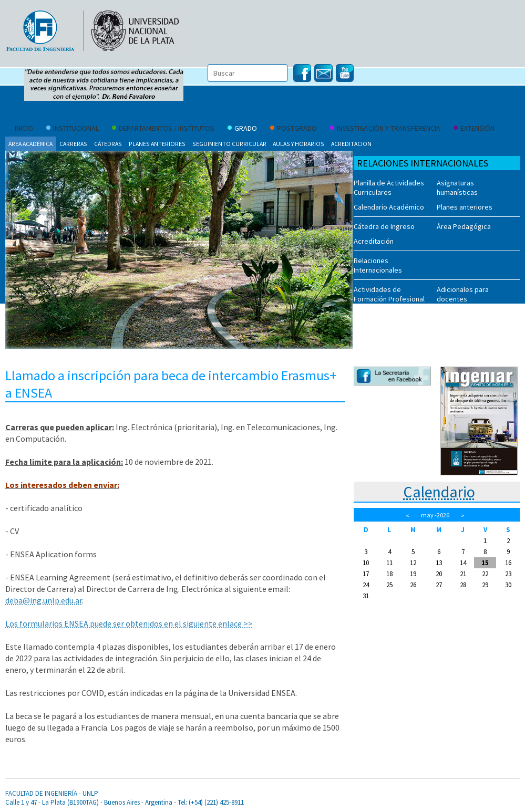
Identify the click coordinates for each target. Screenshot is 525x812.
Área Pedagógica (464, 226)
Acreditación (374, 241)
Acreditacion (351, 144)
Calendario (439, 492)
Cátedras (108, 144)
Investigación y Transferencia (385, 129)
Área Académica (30, 144)
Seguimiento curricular (229, 144)
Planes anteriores (157, 144)
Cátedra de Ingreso (384, 226)
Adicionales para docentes (463, 294)
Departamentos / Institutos (163, 129)
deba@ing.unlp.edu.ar (44, 600)
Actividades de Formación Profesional (389, 294)
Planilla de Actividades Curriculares (389, 188)
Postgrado (294, 129)
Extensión (474, 129)
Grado (242, 129)
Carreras (73, 144)
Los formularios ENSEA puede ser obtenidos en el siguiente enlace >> (129, 623)
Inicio (20, 129)
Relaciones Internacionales (378, 265)
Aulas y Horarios (298, 144)
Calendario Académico (389, 207)
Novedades (372, 318)
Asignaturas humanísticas (457, 188)
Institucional (73, 129)
